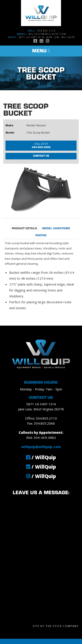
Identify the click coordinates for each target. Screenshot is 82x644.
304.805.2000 (41, 145)
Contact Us (41, 156)
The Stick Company (62, 626)
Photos (41, 236)
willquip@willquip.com (47, 34)
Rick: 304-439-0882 (41, 438)
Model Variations (56, 229)
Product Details (24, 229)
